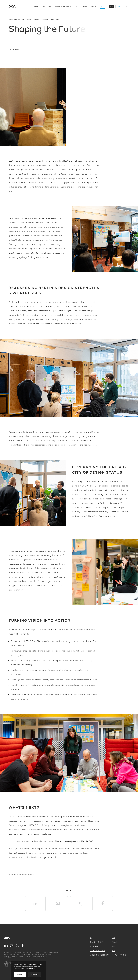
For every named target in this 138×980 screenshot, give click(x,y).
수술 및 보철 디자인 (97, 942)
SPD (36, 6)
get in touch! (50, 857)
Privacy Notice (31, 969)
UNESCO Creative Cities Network (43, 218)
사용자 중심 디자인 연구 (99, 955)
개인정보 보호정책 (119, 955)
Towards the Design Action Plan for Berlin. (75, 841)
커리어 (94, 6)
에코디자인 (46, 6)
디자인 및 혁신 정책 (63, 6)
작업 (85, 6)
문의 (111, 6)
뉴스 (102, 6)
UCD (77, 6)
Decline (34, 974)
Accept (20, 974)
